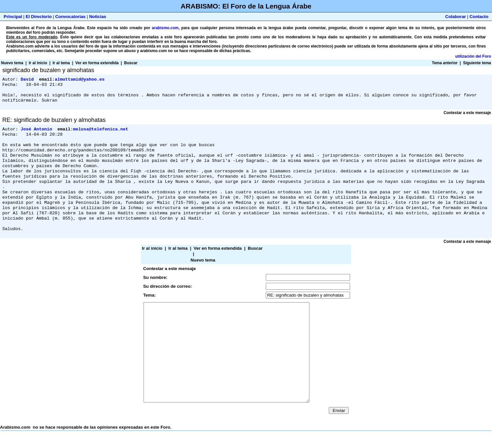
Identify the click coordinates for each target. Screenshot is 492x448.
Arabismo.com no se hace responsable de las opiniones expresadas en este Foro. (246, 355)
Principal (13, 17)
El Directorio (39, 17)
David (27, 80)
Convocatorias (70, 17)
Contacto (479, 17)
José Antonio (36, 133)
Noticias (98, 17)
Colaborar (455, 17)
